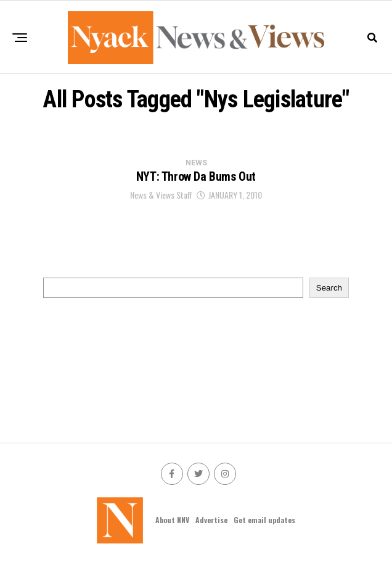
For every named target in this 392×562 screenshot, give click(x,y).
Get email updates (264, 520)
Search (329, 288)
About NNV (172, 520)
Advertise (211, 520)
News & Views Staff (161, 195)
